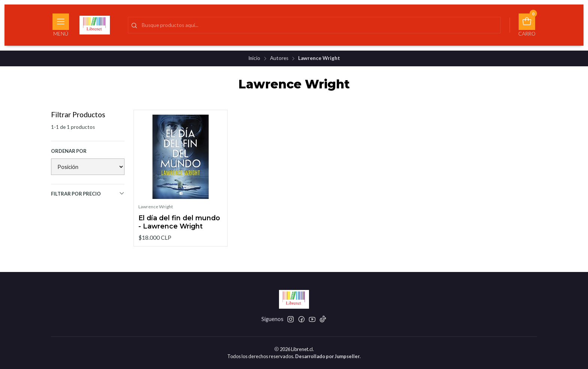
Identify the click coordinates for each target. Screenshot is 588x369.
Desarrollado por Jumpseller (327, 356)
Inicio (254, 58)
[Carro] (527, 25)
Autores (279, 58)
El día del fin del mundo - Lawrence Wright (179, 222)
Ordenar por (69, 151)
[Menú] (61, 25)
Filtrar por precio (88, 193)
